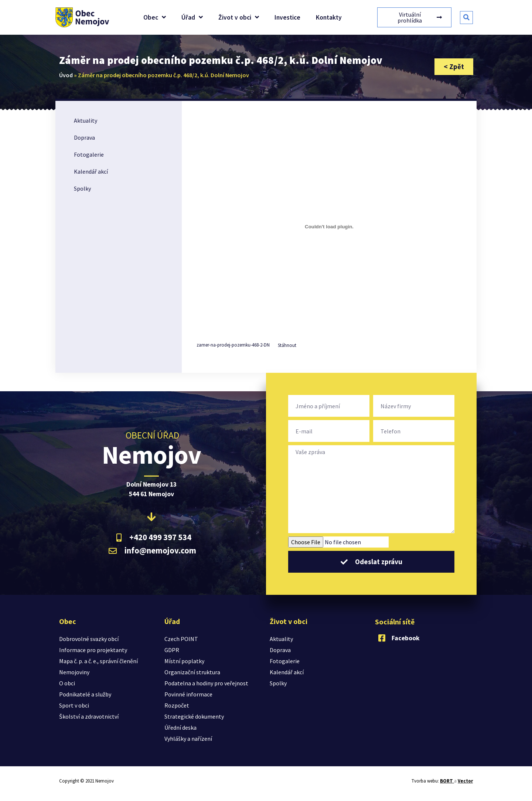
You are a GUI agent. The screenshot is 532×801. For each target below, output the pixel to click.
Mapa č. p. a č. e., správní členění (98, 661)
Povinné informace (188, 694)
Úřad (192, 17)
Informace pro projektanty (93, 650)
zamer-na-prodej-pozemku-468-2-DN (233, 345)
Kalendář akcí (91, 171)
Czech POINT (181, 639)
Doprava (84, 137)
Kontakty (329, 17)
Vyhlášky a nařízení (188, 739)
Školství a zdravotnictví (89, 716)
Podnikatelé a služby (85, 694)
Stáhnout (287, 345)
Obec (155, 17)
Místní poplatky (184, 661)
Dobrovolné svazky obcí (89, 639)
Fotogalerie (89, 154)
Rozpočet (177, 705)
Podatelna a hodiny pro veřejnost (206, 683)
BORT (447, 781)
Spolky (82, 188)
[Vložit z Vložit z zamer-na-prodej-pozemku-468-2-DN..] (329, 226)
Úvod (66, 75)
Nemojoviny (74, 672)
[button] (466, 18)
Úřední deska (180, 727)
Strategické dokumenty (194, 716)
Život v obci (239, 17)
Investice (287, 17)
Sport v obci (74, 705)
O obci (67, 683)
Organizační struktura (192, 672)
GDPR (172, 650)
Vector (465, 781)
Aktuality (86, 120)
